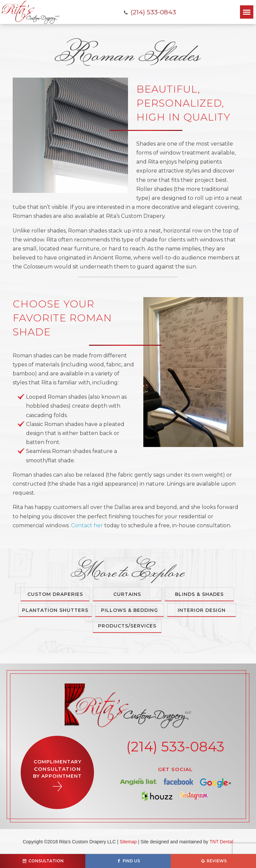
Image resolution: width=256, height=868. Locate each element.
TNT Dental (221, 842)
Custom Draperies (55, 594)
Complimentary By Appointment (57, 775)
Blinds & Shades (199, 594)
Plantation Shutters (55, 610)
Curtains (127, 594)
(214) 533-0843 (149, 12)
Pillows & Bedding (129, 610)
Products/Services (127, 626)
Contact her (87, 525)
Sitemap (128, 842)
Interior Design (202, 610)
